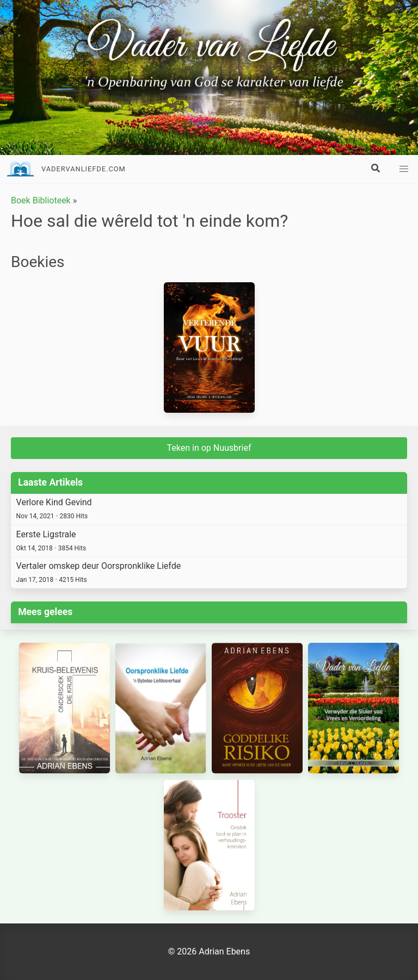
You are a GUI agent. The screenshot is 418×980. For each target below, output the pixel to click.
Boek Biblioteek (41, 200)
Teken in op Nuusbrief (209, 448)
